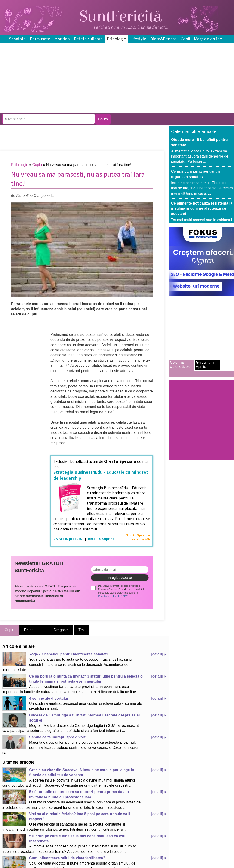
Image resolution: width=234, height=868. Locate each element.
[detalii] (157, 654)
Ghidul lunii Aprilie (205, 364)
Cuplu (37, 165)
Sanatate (17, 39)
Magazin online (208, 39)
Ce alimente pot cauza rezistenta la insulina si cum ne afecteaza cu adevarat (202, 208)
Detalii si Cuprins (101, 539)
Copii (185, 39)
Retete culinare (88, 39)
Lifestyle (138, 39)
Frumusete (40, 39)
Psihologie (116, 39)
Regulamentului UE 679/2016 (115, 596)
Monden (62, 39)
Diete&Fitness (163, 39)
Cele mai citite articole (180, 364)
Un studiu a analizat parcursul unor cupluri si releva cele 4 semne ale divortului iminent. (72, 703)
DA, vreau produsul (69, 539)
